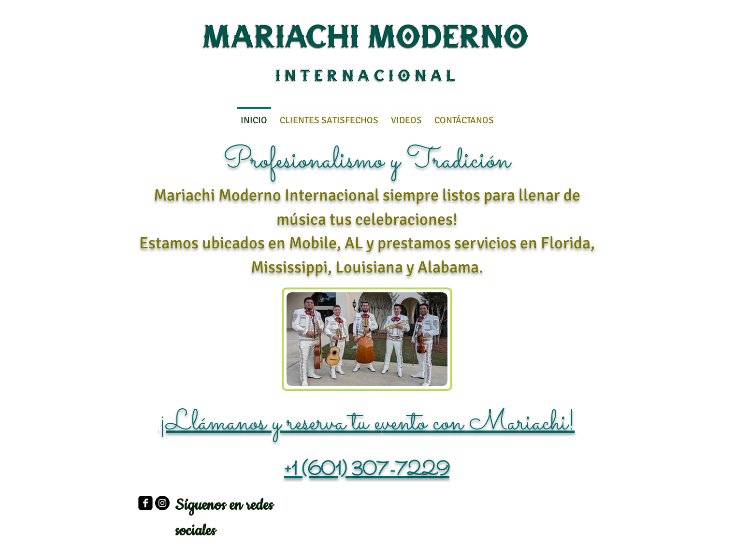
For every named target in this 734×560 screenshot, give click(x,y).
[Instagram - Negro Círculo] (162, 503)
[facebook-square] (145, 503)
